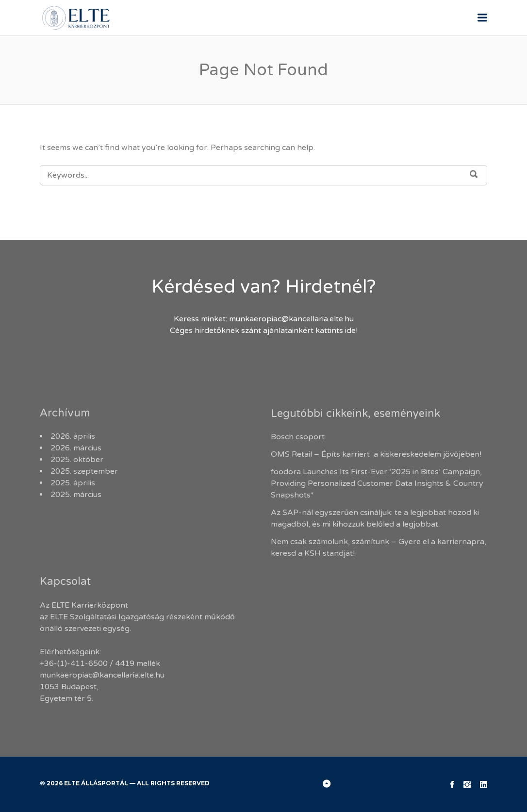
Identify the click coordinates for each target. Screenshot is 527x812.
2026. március (76, 448)
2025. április (73, 483)
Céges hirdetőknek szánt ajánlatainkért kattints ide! (264, 331)
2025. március (76, 495)
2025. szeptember (84, 471)
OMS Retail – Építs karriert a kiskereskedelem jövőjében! (377, 454)
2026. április (73, 436)
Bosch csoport (298, 437)
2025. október (77, 460)
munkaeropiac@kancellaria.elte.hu (291, 319)
